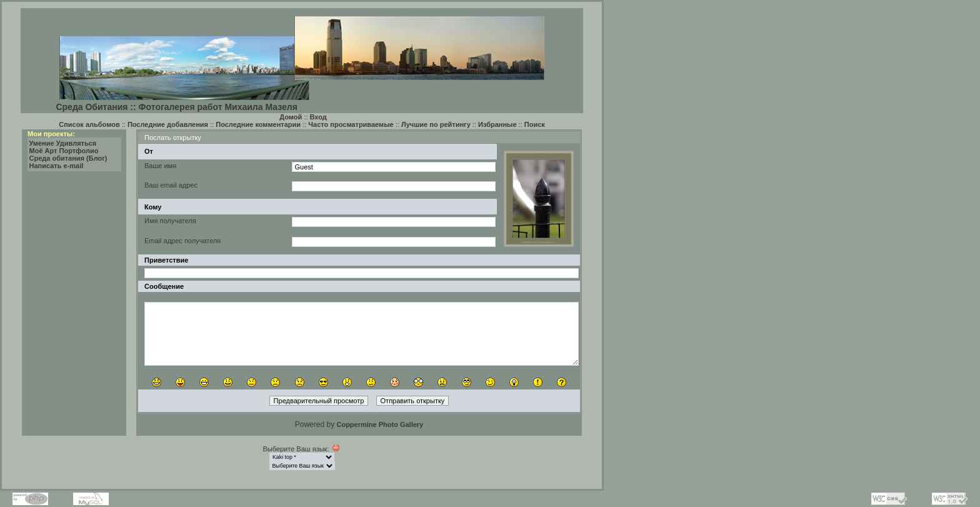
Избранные (497, 124)
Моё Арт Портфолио (64, 151)
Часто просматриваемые (351, 124)
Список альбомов (89, 124)
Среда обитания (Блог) (68, 158)
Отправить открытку (413, 401)
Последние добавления (168, 124)
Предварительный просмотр (319, 401)
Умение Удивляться (63, 143)
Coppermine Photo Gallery (380, 424)
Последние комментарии (258, 124)
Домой (291, 117)
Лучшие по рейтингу (436, 124)
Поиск (535, 124)
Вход (318, 117)
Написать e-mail (57, 166)
